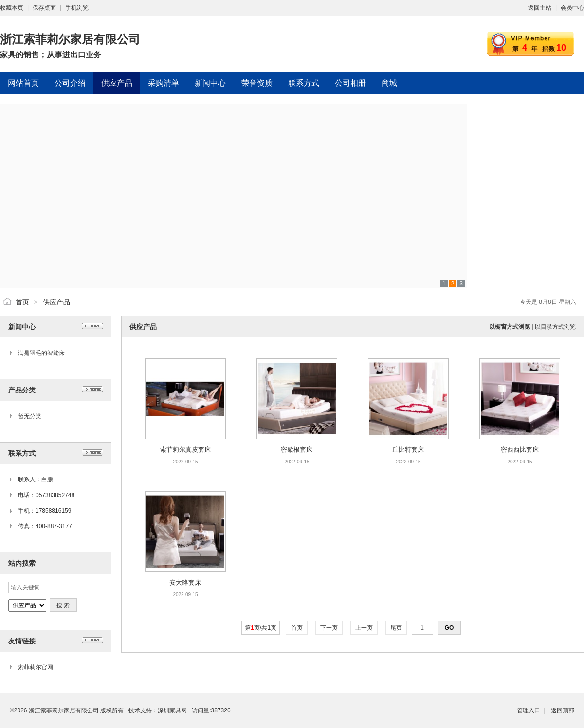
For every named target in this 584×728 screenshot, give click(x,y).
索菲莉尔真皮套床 (185, 450)
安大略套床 (185, 582)
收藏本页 (12, 8)
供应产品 (56, 302)
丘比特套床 (408, 450)
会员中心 (572, 8)
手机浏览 (77, 8)
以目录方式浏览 (555, 327)
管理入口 (529, 710)
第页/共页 (261, 628)
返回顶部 (563, 710)
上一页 (364, 628)
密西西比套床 (520, 450)
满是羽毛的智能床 (41, 353)
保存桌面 (44, 8)
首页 (22, 302)
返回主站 (540, 8)
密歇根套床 (297, 450)
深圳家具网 (172, 710)
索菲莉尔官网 (36, 667)
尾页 (396, 628)
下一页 (329, 628)
